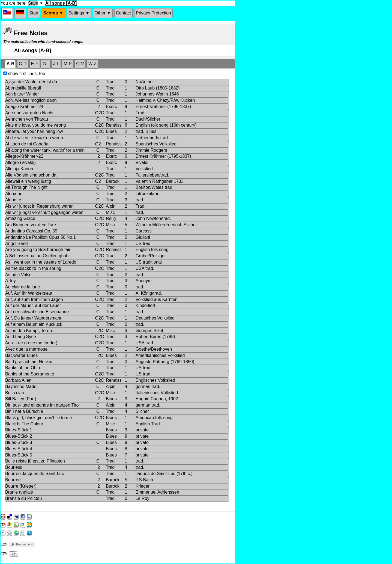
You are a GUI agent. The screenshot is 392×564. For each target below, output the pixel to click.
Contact (123, 13)
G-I (46, 64)
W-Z (92, 64)
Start (33, 3)
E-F (35, 64)
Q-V (80, 64)
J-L (56, 64)
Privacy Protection (153, 13)
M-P (68, 64)
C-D (23, 64)
